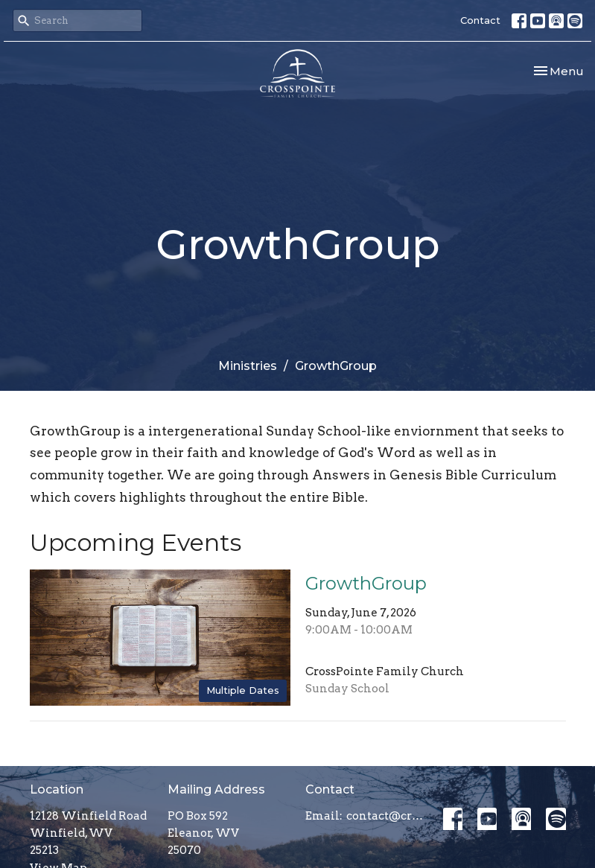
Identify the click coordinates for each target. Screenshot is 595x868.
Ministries (248, 366)
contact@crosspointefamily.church (387, 816)
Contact (480, 20)
